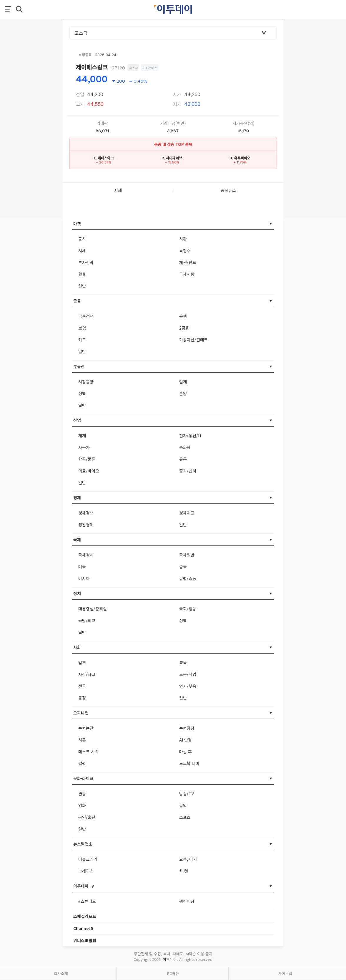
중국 (183, 567)
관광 (82, 794)
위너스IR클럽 (85, 940)
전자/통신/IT (191, 435)
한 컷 (184, 871)
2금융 (184, 328)
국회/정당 (188, 609)
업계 (183, 382)
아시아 (84, 578)
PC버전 (173, 973)
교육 (183, 662)
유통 (183, 459)
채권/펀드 (188, 262)
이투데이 (170, 959)
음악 (183, 805)
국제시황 (187, 274)
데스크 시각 (88, 752)
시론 (82, 740)
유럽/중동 (188, 578)
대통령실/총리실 (93, 609)
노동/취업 (188, 674)
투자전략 (86, 262)
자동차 (84, 447)
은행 (183, 316)
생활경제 (86, 525)
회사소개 (61, 973)
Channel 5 (83, 928)
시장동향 (86, 382)
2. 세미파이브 (172, 158)
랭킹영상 (187, 901)
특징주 (185, 251)
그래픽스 (86, 871)
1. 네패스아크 (104, 158)
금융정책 (86, 316)
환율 (82, 274)
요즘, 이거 (188, 859)
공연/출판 (87, 817)
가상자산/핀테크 (193, 340)
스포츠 (185, 817)
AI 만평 (186, 740)
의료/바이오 (89, 471)
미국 (82, 567)
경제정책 (86, 513)
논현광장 (187, 728)
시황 (183, 239)
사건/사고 (87, 674)
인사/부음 (188, 686)
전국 (82, 686)
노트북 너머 (189, 763)
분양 (183, 393)
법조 (82, 662)
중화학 (185, 447)
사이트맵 (285, 973)
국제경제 (86, 555)
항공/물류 (87, 459)
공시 (82, 239)
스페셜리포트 (85, 916)
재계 (82, 435)
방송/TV (187, 794)
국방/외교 (87, 620)
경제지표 (187, 513)
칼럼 (82, 763)
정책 (82, 393)
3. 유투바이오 (240, 158)
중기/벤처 (188, 471)
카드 (82, 340)
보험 (82, 328)
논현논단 (86, 728)
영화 (82, 805)
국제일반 (187, 555)
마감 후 (186, 752)
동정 (82, 698)
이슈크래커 (88, 859)
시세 (82, 251)
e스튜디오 (87, 901)
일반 (82, 286)
